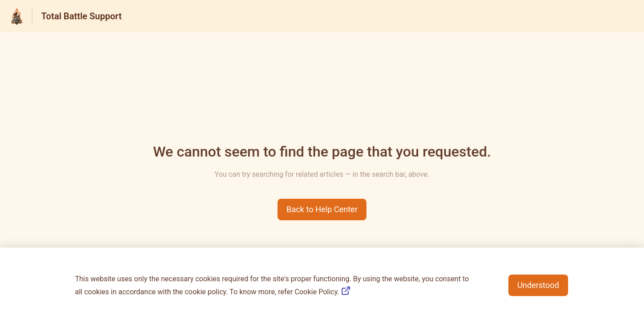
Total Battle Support (82, 16)
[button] (322, 210)
